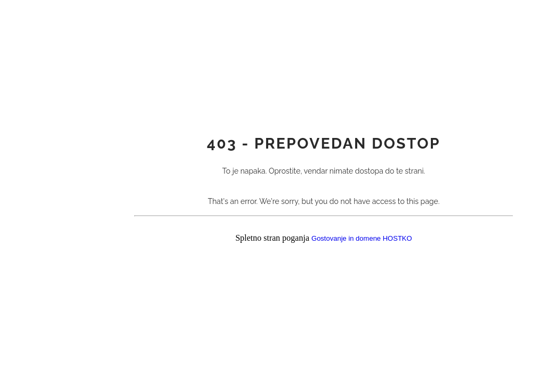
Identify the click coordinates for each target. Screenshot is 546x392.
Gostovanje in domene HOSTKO (362, 239)
